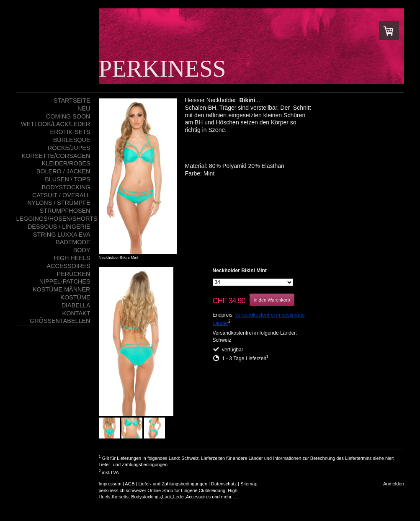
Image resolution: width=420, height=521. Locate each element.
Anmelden (394, 484)
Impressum (110, 484)
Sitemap (249, 484)
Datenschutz (224, 484)
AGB (130, 484)
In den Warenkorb (272, 300)
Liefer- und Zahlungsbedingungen (133, 464)
